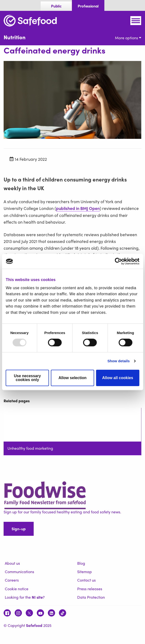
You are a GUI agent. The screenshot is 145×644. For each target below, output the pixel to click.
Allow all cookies (118, 378)
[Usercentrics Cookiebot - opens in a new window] (118, 261)
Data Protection (91, 597)
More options (128, 38)
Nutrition (15, 37)
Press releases (90, 589)
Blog (81, 563)
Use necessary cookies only (27, 378)
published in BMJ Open (78, 208)
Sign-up (19, 529)
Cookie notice (17, 589)
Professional (88, 6)
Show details (119, 361)
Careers (12, 580)
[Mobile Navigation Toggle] (136, 20)
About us (12, 563)
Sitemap (85, 572)
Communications (19, 572)
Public (56, 6)
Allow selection (72, 378)
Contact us (86, 580)
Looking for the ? (25, 597)
